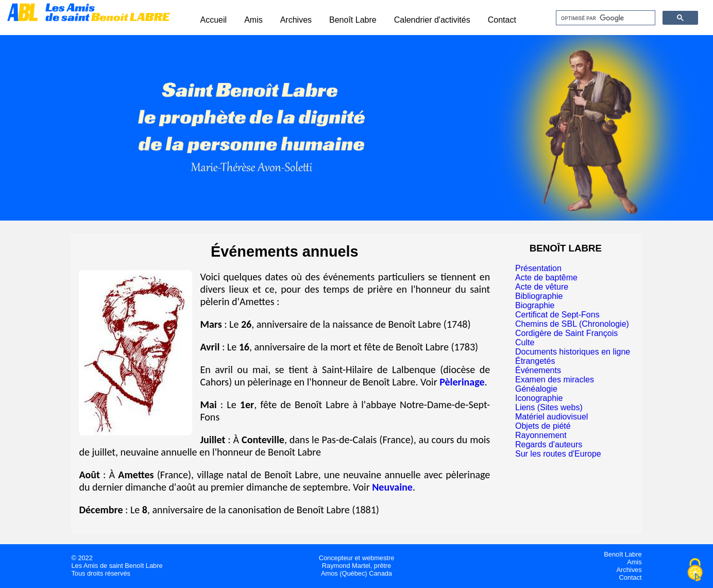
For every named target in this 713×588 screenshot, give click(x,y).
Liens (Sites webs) (549, 407)
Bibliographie (539, 296)
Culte (525, 342)
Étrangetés (535, 361)
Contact (502, 20)
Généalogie (536, 389)
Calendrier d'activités (432, 20)
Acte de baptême (546, 278)
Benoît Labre (353, 20)
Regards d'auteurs (549, 444)
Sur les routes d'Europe (558, 454)
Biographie (535, 305)
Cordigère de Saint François (566, 333)
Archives (296, 20)
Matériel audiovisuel (551, 417)
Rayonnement (541, 435)
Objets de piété (543, 426)
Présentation (538, 268)
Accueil (214, 20)
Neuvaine (392, 487)
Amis (253, 20)
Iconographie (539, 398)
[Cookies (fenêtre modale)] (695, 570)
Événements (538, 370)
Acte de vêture (542, 287)
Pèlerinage (462, 382)
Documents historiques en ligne (573, 352)
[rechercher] (605, 18)
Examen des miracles (555, 380)
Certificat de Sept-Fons (557, 315)
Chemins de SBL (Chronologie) (572, 324)
